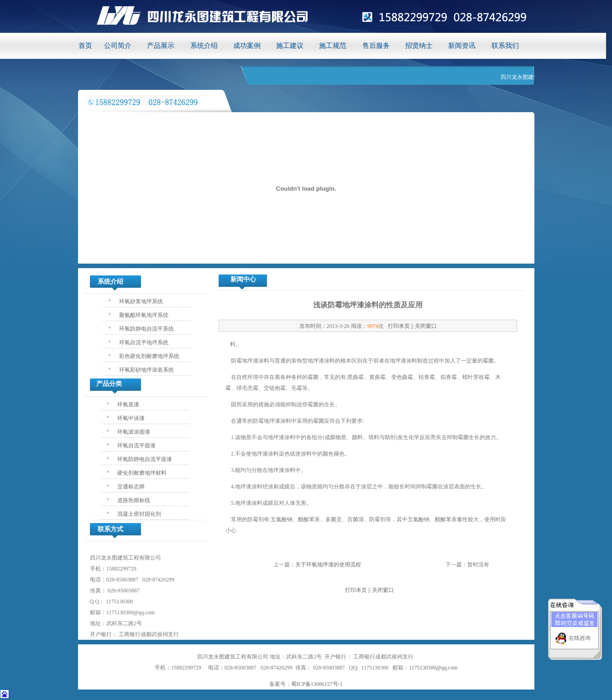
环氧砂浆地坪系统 (140, 301)
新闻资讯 (462, 46)
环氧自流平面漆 (136, 446)
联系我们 (505, 46)
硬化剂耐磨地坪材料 (141, 473)
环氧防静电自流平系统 (146, 329)
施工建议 (290, 46)
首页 (85, 46)
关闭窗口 (426, 326)
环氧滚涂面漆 (133, 432)
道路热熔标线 (133, 500)
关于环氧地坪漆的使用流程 (328, 565)
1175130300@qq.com (433, 668)
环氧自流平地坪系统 (143, 342)
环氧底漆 (128, 404)
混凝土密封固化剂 (139, 514)
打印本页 (399, 326)
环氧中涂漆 (130, 418)
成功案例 (247, 46)
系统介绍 (204, 46)
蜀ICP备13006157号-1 (317, 684)
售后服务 (376, 46)
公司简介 (118, 46)
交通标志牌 (130, 487)
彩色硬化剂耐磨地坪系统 (149, 356)
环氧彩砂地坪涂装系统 (146, 370)
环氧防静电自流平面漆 (144, 459)
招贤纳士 (419, 46)
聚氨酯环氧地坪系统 (143, 315)
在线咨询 (580, 635)
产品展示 (161, 46)
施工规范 (333, 46)
